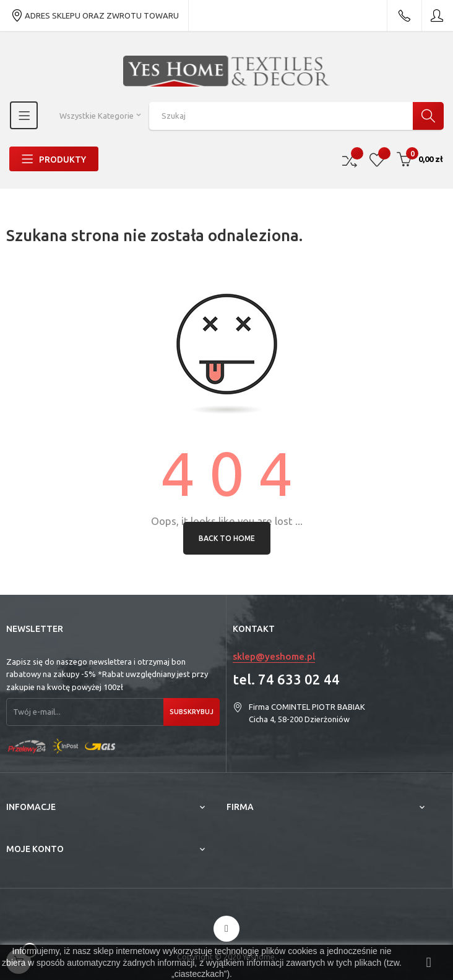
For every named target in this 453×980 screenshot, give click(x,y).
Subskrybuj (192, 712)
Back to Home (227, 538)
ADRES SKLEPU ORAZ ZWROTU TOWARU (95, 15)
